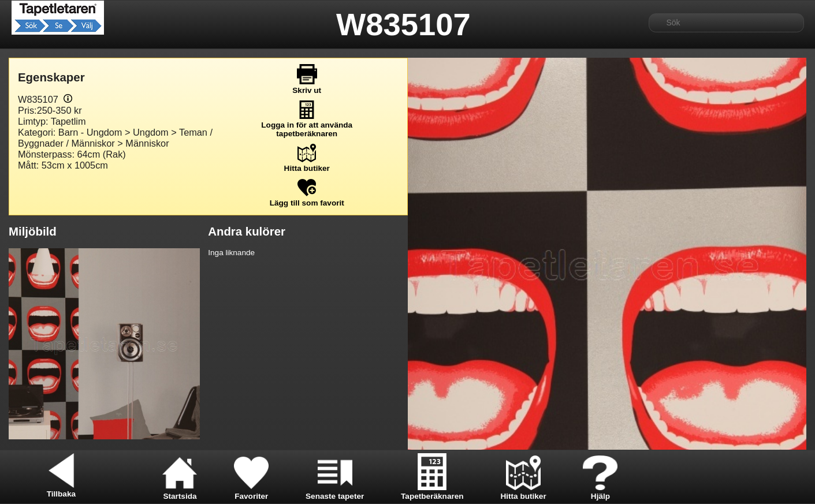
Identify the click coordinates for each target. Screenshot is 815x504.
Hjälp (600, 492)
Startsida (180, 492)
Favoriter (251, 492)
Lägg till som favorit (307, 199)
